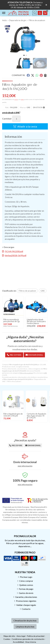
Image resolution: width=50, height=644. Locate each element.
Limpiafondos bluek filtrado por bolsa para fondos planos (36, 321)
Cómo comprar (26, 581)
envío (16, 99)
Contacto (26, 609)
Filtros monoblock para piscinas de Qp (12, 320)
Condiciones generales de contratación (28, 639)
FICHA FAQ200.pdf (14, 251)
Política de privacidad (36, 636)
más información (25, 466)
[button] (24, 55)
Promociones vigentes (26, 601)
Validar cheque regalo (26, 605)
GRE (45, 373)
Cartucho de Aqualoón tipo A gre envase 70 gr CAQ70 (36, 416)
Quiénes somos (26, 585)
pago (22, 99)
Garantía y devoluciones (26, 597)
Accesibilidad (18, 642)
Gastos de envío (26, 593)
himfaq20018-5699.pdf (16, 255)
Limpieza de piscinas (25, 627)
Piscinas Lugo (26, 577)
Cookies (7, 639)
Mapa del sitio (9, 636)
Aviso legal (21, 636)
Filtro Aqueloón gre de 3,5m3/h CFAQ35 (13, 415)
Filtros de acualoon (26, 373)
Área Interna (31, 642)
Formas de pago (26, 589)
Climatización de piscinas (25, 620)
